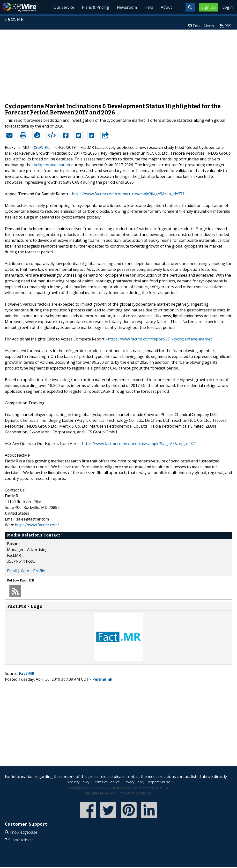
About (166, 7)
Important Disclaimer (135, 793)
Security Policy (78, 782)
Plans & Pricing (96, 7)
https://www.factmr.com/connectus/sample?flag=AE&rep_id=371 (140, 444)
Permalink (102, 679)
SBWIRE (42, 147)
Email (12, 571)
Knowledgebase (23, 832)
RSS (228, 26)
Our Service (64, 7)
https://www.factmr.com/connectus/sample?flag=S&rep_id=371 (128, 194)
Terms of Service (107, 782)
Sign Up (209, 7)
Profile (39, 571)
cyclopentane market (51, 165)
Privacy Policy (134, 782)
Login (227, 7)
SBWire (19, 7)
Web (25, 571)
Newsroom (127, 7)
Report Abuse (159, 782)
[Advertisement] (118, 64)
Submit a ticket (21, 840)
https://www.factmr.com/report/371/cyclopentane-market (160, 339)
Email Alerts (203, 26)
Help (149, 7)
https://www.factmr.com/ (37, 525)
